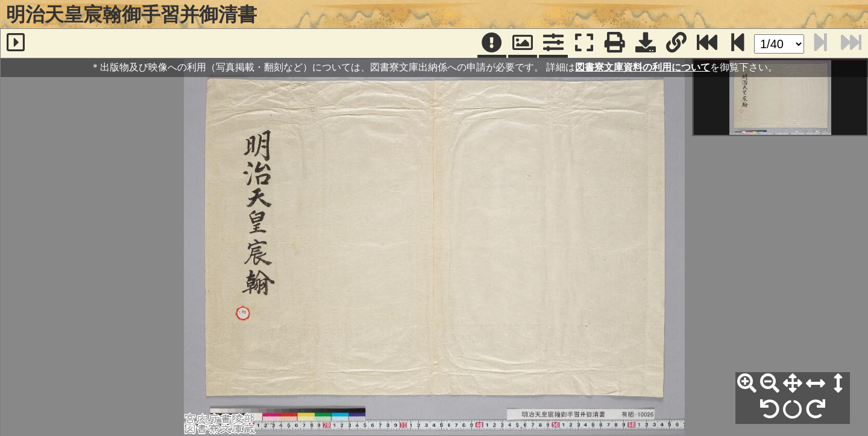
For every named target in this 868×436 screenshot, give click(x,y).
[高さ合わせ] (838, 384)
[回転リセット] (793, 410)
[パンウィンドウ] (523, 43)
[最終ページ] (707, 43)
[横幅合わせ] (816, 384)
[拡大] (747, 384)
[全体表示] (793, 384)
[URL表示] (676, 43)
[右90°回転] (816, 410)
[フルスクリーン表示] (584, 43)
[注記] (492, 43)
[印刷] (615, 43)
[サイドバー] (16, 43)
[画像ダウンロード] (646, 43)
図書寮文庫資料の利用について (643, 67)
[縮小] (770, 384)
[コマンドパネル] (553, 43)
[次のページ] (738, 43)
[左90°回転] (770, 410)
